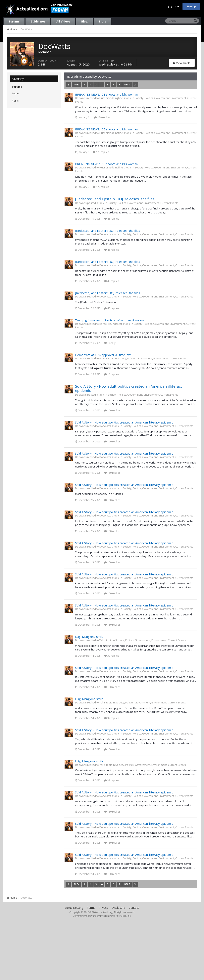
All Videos (63, 21)
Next (127, 85)
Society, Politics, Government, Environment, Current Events (143, 203)
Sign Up (191, 6)
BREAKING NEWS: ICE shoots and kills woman (106, 94)
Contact (134, 908)
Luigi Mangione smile (89, 637)
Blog (84, 21)
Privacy (103, 908)
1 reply (110, 343)
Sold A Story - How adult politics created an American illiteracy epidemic (129, 388)
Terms (91, 908)
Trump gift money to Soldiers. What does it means (110, 320)
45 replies (112, 219)
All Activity (18, 79)
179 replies (102, 117)
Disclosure (118, 908)
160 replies (112, 410)
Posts (15, 101)
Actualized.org (74, 908)
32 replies (112, 656)
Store (102, 21)
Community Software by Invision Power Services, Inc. (102, 916)
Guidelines (38, 21)
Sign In (174, 7)
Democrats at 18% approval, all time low (103, 355)
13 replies (112, 374)
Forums (14, 21)
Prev (77, 85)
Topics (16, 93)
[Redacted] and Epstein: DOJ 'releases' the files (115, 199)
